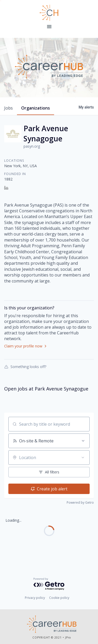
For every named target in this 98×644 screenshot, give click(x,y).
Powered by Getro (80, 502)
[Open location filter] (83, 458)
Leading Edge (49, 13)
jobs (8, 108)
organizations (36, 108)
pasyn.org (32, 146)
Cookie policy (59, 598)
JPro (68, 637)
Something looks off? (25, 366)
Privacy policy (35, 598)
